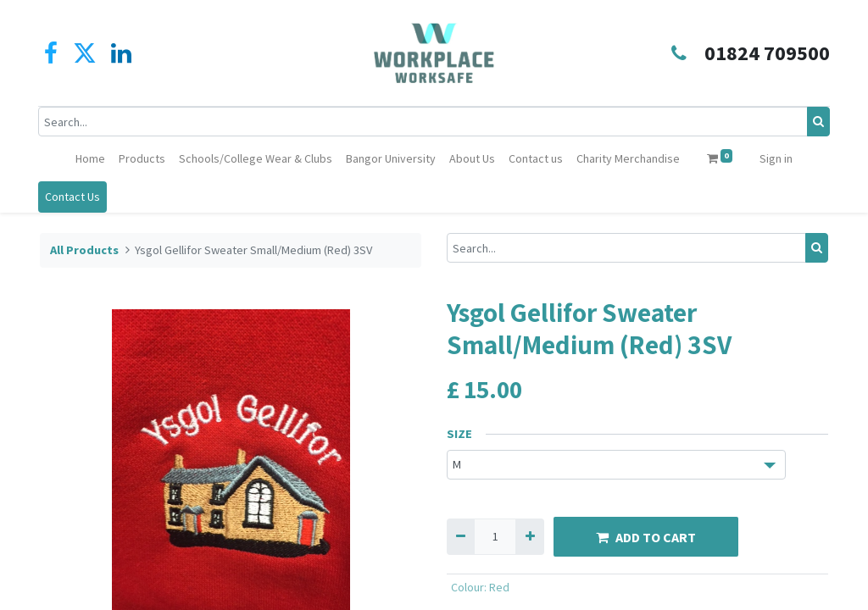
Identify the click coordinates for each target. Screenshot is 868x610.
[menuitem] (90, 159)
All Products (84, 250)
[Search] (817, 122)
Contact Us (74, 197)
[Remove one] (461, 537)
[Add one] (529, 537)
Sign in (776, 158)
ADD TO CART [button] (646, 537)
